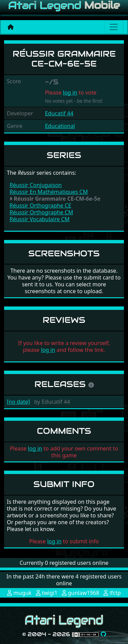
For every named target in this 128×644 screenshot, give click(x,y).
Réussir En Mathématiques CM (49, 192)
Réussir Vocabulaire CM (40, 219)
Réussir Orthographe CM (41, 212)
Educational (60, 126)
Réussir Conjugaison (36, 185)
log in (70, 92)
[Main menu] (114, 27)
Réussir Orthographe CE (40, 205)
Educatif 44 (59, 113)
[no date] (18, 402)
